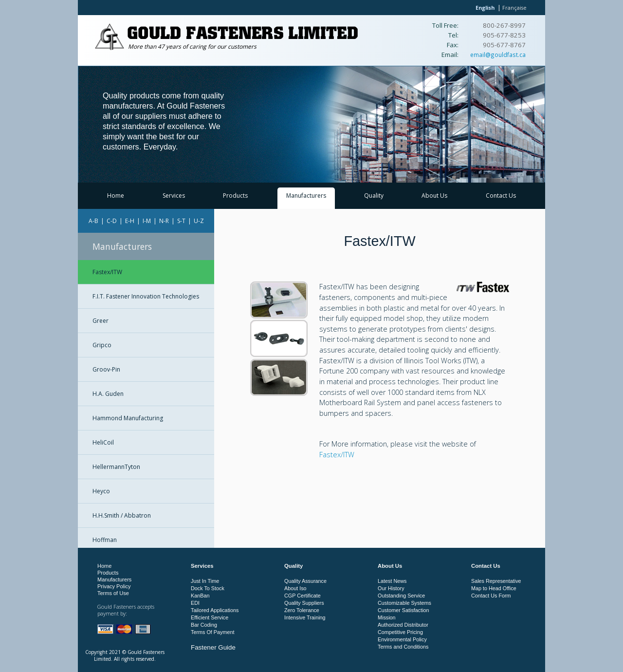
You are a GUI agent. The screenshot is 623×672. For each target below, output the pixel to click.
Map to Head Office (494, 588)
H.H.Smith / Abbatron (122, 515)
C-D (112, 221)
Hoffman (105, 540)
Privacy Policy (114, 586)
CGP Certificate (302, 596)
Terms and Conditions (403, 647)
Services (174, 196)
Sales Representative (496, 581)
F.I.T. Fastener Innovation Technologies (146, 296)
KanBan (200, 596)
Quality (374, 196)
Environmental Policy (402, 639)
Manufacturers (306, 196)
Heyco (101, 491)
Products (235, 196)
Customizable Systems (404, 603)
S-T (181, 221)
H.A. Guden (108, 394)
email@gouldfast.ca (498, 55)
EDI (195, 603)
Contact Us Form (491, 596)
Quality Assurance (305, 581)
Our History (391, 588)
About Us (434, 196)
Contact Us (501, 196)
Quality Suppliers (304, 603)
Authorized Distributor (403, 625)
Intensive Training (305, 617)
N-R (164, 221)
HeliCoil (103, 442)
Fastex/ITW (107, 272)
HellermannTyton (116, 467)
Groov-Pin (106, 369)
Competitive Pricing (400, 632)
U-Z (199, 221)
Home (116, 196)
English (485, 8)
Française (514, 8)
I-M (147, 221)
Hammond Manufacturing (128, 418)
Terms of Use (113, 593)
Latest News (392, 581)
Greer (101, 321)
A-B (93, 221)
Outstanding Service (401, 596)
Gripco (102, 345)
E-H (130, 221)
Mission (387, 617)
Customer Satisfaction (403, 610)
